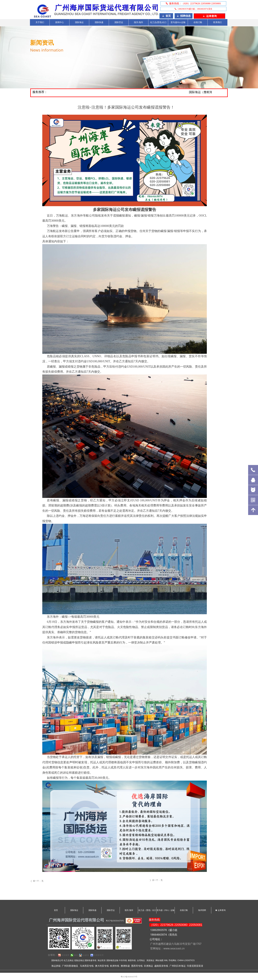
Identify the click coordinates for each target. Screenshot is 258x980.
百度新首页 (99, 955)
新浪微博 (65, 955)
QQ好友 (86, 955)
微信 (76, 955)
